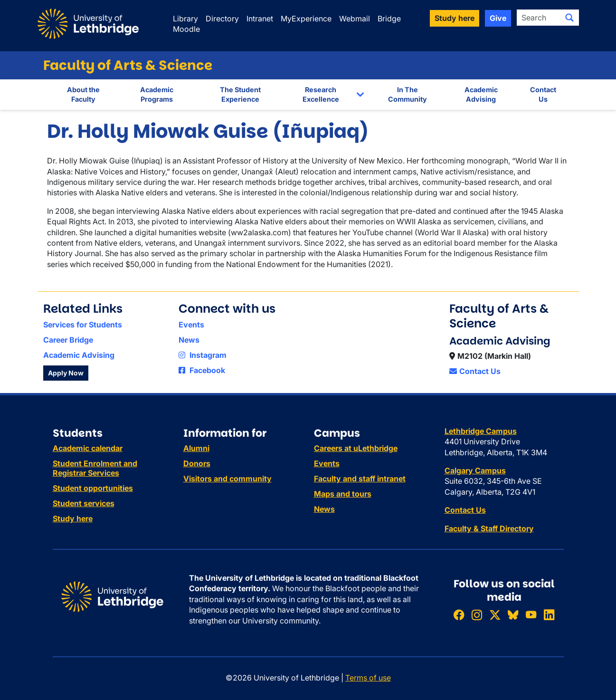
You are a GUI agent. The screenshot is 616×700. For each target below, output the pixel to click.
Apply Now (66, 373)
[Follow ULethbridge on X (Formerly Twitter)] (495, 615)
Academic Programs (157, 94)
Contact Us (543, 94)
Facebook (202, 370)
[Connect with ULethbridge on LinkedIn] (549, 615)
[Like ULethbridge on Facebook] (459, 615)
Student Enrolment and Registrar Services (95, 468)
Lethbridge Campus (481, 431)
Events (191, 325)
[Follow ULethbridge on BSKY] (513, 615)
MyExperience (306, 19)
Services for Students (83, 325)
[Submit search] (569, 18)
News (189, 340)
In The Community (408, 94)
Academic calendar (88, 448)
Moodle (186, 29)
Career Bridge (68, 340)
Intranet (260, 19)
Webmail (355, 19)
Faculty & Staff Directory (489, 528)
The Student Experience (240, 94)
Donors (197, 463)
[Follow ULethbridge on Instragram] (477, 615)
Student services (84, 503)
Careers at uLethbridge (356, 448)
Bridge (389, 19)
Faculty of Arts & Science (128, 65)
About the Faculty (83, 94)
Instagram (203, 355)
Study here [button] (455, 18)
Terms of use (368, 678)
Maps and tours (343, 494)
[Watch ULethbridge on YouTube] (531, 615)
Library (185, 19)
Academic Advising (481, 94)
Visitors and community (227, 479)
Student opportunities (93, 488)
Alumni (196, 448)
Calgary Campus (475, 470)
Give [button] (498, 18)
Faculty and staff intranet (360, 479)
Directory (222, 19)
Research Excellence (321, 94)
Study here (73, 518)
